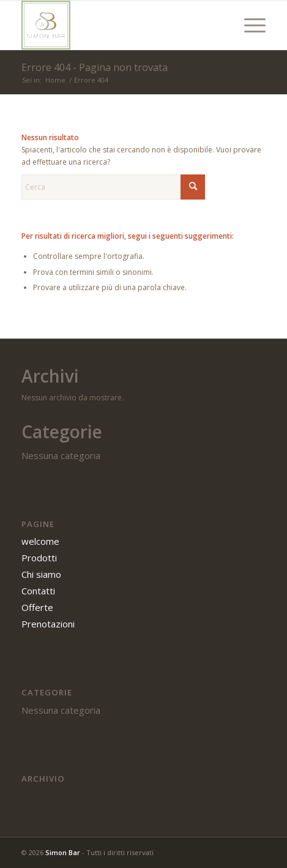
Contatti (38, 591)
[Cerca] (113, 187)
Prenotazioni (48, 624)
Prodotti (39, 558)
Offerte (37, 607)
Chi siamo (41, 574)
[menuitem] (249, 25)
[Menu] (249, 25)
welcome (40, 541)
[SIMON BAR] (119, 25)
